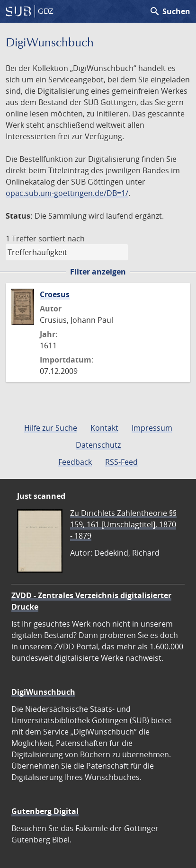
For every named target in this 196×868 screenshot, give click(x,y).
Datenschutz (98, 445)
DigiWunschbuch (43, 692)
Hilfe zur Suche (51, 428)
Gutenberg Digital (45, 811)
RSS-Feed (121, 462)
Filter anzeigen (98, 272)
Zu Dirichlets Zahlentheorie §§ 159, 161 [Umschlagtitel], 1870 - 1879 (123, 524)
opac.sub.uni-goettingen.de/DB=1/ (67, 193)
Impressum (152, 428)
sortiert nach (62, 239)
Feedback (75, 462)
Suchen (170, 11)
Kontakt (104, 428)
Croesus (55, 294)
